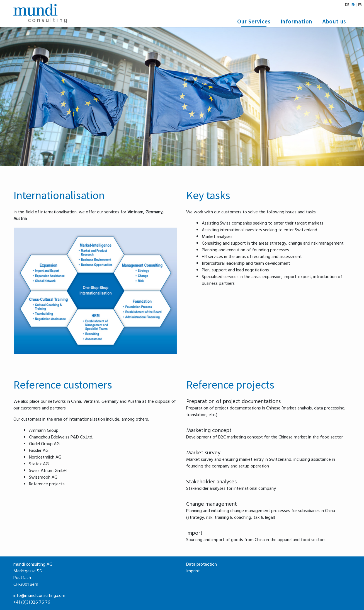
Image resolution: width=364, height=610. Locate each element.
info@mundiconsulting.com (39, 595)
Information (297, 22)
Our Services (254, 22)
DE (347, 5)
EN (354, 5)
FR (360, 5)
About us (334, 22)
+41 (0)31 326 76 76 (32, 602)
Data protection (202, 564)
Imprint (193, 571)
